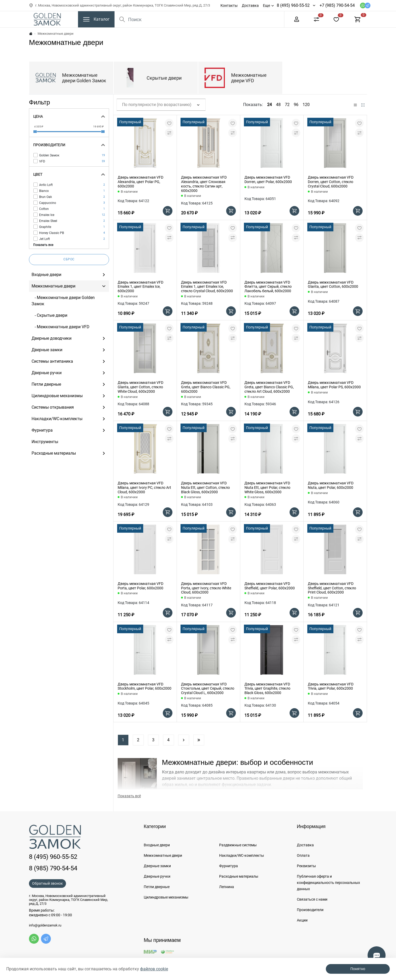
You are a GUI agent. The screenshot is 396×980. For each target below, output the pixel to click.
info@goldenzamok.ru (45, 925)
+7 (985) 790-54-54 (337, 5)
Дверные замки (157, 866)
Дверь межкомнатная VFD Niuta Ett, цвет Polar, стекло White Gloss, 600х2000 (267, 488)
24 (269, 105)
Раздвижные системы (238, 845)
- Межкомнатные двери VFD (61, 327)
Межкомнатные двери (163, 855)
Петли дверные (157, 887)
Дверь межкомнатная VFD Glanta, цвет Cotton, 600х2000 (333, 284)
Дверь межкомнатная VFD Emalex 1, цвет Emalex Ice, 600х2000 (140, 287)
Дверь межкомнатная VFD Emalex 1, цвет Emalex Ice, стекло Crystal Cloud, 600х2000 (207, 287)
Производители (310, 910)
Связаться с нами (312, 899)
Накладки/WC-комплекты (242, 855)
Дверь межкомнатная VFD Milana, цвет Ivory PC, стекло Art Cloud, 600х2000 (144, 488)
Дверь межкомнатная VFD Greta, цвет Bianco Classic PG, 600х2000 (206, 387)
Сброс (69, 259)
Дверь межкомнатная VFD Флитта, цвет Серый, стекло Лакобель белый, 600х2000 (268, 287)
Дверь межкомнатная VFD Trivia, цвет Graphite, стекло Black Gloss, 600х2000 (267, 689)
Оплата (303, 855)
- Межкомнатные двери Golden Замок (63, 301)
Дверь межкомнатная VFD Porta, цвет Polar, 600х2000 (140, 586)
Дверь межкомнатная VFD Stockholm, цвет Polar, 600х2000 (145, 686)
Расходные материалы (239, 876)
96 (296, 105)
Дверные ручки (157, 876)
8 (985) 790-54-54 (53, 868)
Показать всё (129, 796)
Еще (266, 5)
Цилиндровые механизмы (166, 897)
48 (278, 105)
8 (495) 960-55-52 (293, 5)
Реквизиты (306, 866)
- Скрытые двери (49, 315)
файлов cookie (154, 969)
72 (287, 105)
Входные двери (157, 845)
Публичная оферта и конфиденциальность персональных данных (328, 883)
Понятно (358, 969)
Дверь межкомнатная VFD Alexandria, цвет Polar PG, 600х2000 (140, 182)
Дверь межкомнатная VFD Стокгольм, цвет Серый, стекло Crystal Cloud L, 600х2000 (208, 689)
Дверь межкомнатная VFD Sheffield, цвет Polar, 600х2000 (270, 586)
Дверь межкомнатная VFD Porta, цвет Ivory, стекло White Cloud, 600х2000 (206, 588)
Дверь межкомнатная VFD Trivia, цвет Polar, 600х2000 (331, 686)
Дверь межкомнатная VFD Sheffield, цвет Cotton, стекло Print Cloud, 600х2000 (332, 588)
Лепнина (227, 887)
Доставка (250, 5)
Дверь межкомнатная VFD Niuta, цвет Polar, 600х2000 (331, 485)
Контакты (229, 5)
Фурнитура (229, 866)
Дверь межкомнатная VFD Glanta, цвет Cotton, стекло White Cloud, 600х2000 (140, 387)
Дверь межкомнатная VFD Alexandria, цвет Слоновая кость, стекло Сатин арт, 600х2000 (204, 184)
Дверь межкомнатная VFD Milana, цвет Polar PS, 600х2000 (334, 385)
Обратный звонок (47, 883)
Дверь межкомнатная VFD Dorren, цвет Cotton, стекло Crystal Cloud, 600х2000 (331, 182)
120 (306, 105)
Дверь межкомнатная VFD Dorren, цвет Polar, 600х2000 (268, 180)
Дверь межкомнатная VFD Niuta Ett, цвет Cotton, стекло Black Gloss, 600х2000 (205, 488)
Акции (302, 920)
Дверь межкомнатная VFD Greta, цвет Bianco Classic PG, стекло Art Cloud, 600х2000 (269, 387)
